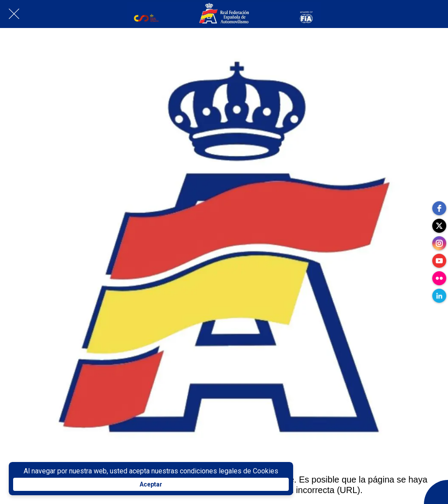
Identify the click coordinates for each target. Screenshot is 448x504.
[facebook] (439, 208)
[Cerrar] (14, 14)
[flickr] (439, 278)
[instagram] (439, 243)
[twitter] (439, 226)
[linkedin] (439, 296)
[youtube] (439, 261)
